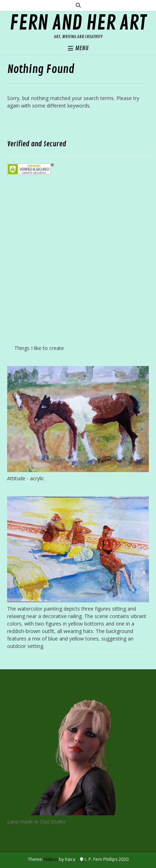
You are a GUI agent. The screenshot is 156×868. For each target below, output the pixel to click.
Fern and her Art (78, 23)
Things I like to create (39, 348)
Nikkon (51, 859)
